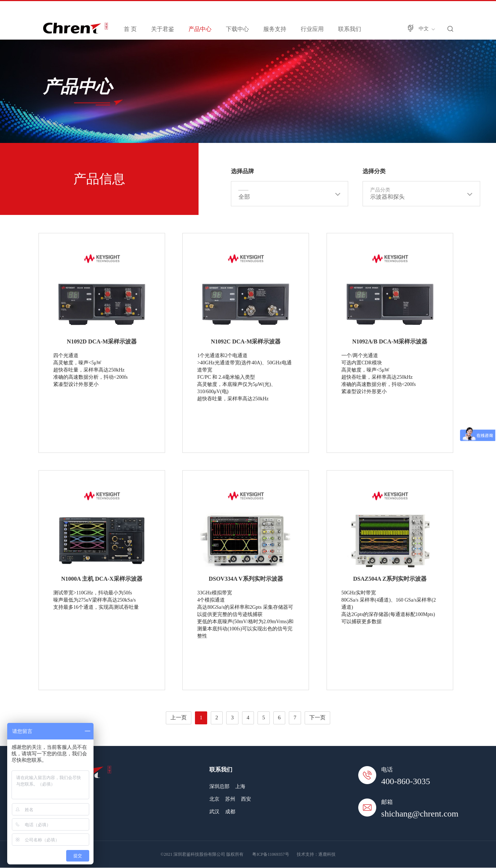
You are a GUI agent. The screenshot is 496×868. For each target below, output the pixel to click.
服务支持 (275, 29)
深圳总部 (219, 786)
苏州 (230, 799)
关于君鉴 (163, 29)
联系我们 (350, 29)
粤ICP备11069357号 (270, 854)
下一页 (317, 718)
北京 (214, 799)
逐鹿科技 (327, 854)
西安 (246, 799)
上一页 (179, 718)
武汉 (214, 812)
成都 (230, 812)
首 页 (130, 29)
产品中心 (200, 29)
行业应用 (312, 29)
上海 (240, 786)
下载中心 (237, 29)
